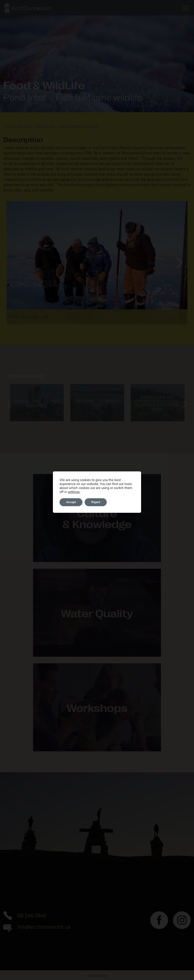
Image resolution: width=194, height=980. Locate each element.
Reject (96, 502)
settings (74, 492)
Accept (71, 502)
